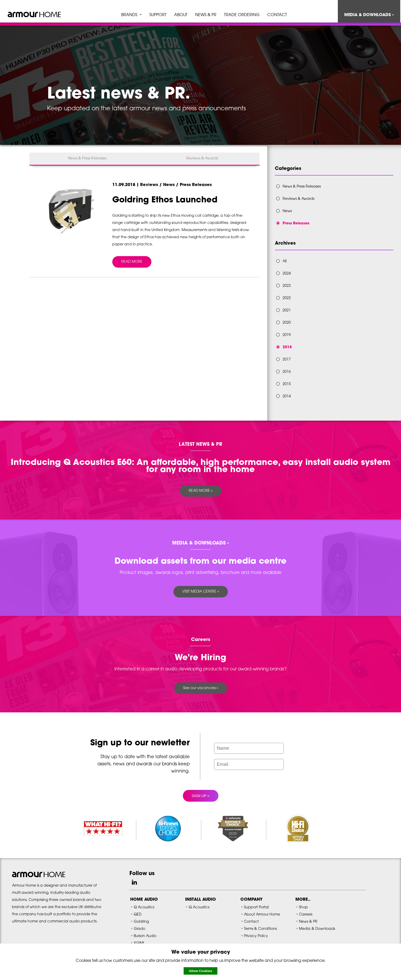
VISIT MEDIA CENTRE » (201, 592)
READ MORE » (201, 491)
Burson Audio (145, 936)
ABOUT (181, 15)
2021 (287, 311)
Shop (303, 907)
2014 (287, 396)
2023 (287, 286)
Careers (306, 915)
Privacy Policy (256, 936)
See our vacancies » (201, 688)
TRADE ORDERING (242, 15)
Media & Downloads (317, 929)
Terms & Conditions (260, 929)
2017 (287, 360)
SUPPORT (158, 15)
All (285, 261)
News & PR (308, 922)
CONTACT (277, 15)
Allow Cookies (200, 971)
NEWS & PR (206, 15)
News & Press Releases (87, 159)
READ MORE (132, 262)
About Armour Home (262, 915)
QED (138, 915)
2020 (287, 323)
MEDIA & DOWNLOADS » (369, 15)
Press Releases (296, 224)
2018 (287, 347)
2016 (287, 372)
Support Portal (256, 907)
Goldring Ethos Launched (165, 200)
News (287, 211)
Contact (251, 922)
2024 (287, 274)
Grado (140, 929)
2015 (287, 384)
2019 (287, 335)
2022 (287, 298)
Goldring (141, 922)
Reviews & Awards (202, 159)
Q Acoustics (144, 907)
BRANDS (129, 15)
